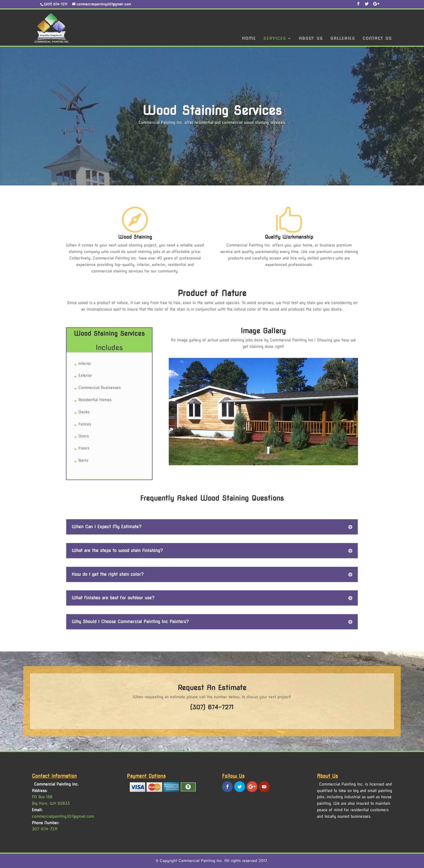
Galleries (343, 39)
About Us (311, 39)
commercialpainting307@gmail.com (63, 816)
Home (249, 39)
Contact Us (377, 39)
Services (275, 39)
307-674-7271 (45, 829)
